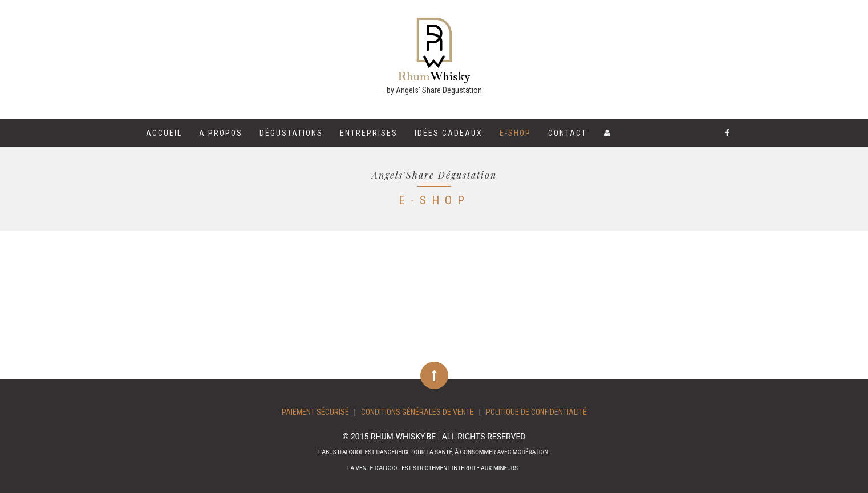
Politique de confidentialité (536, 412)
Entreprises (369, 133)
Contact (567, 133)
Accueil (164, 133)
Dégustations (291, 133)
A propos (221, 133)
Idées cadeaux (449, 133)
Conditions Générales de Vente (417, 412)
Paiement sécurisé (315, 412)
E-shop (515, 133)
